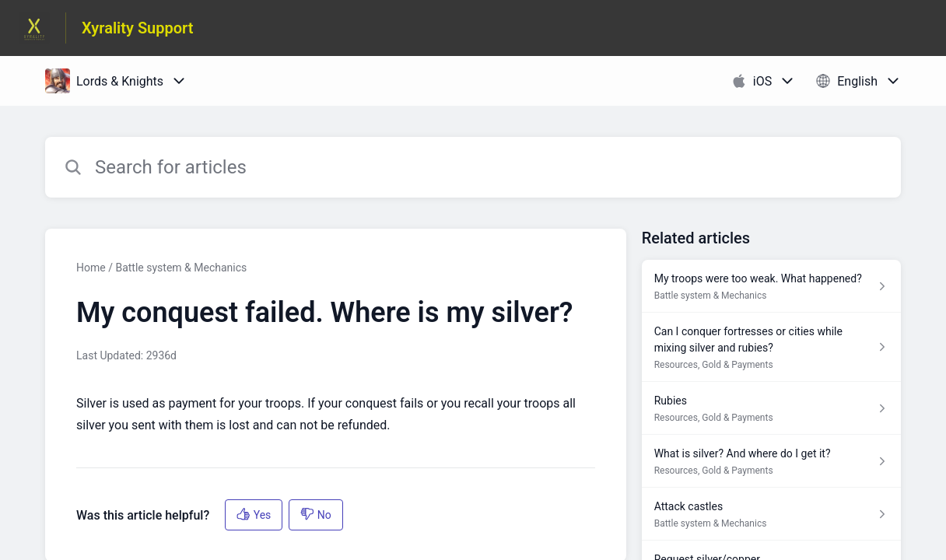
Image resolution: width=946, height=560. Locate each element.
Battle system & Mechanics (181, 268)
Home (91, 268)
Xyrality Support (138, 28)
